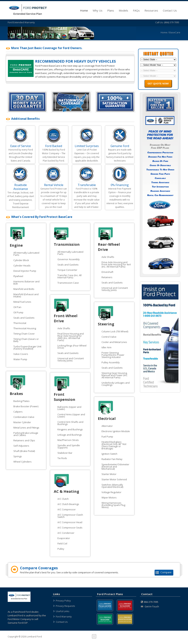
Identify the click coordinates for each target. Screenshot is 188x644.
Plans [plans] (114, 11)
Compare (164, 572)
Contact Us (173, 11)
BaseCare (175, 32)
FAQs (140, 11)
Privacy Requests (65, 606)
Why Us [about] (101, 11)
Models (127, 11)
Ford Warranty (64, 617)
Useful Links (63, 611)
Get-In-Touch (150, 606)
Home (87, 11)
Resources (155, 11)
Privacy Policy (63, 601)
